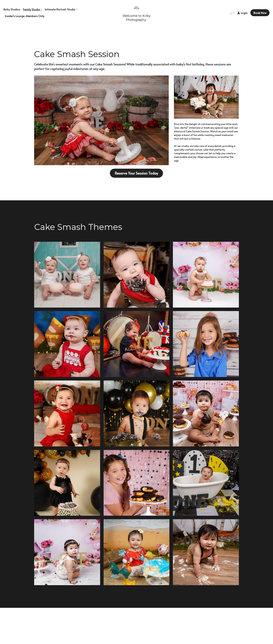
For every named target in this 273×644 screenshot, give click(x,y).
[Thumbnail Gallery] (67, 275)
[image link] (102, 120)
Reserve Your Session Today (136, 173)
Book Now (260, 13)
